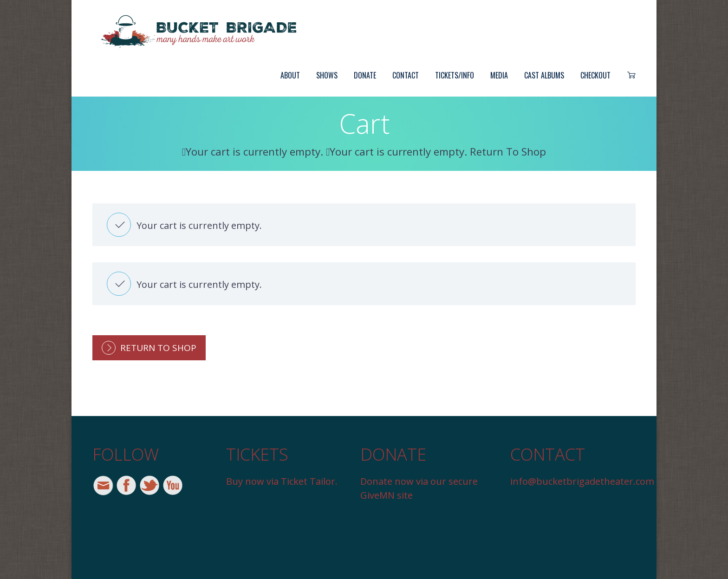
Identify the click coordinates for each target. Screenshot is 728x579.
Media (499, 75)
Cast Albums (544, 75)
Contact (406, 75)
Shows (327, 75)
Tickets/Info (455, 75)
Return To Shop (158, 348)
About (290, 75)
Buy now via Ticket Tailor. (282, 481)
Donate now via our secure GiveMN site (419, 488)
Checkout (595, 75)
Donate (365, 75)
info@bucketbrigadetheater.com (582, 481)
